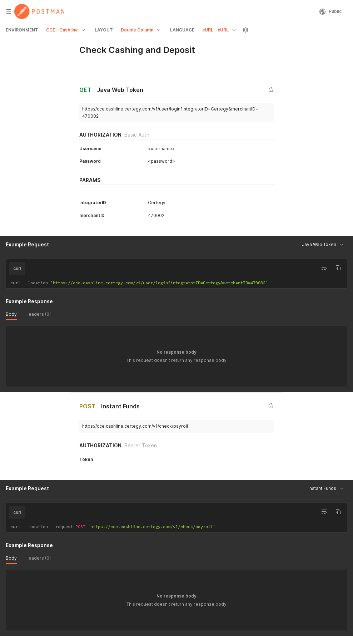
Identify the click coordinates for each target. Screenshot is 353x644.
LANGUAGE (182, 30)
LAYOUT (104, 30)
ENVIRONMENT (22, 30)
